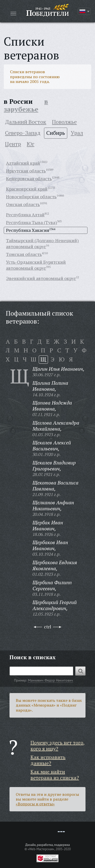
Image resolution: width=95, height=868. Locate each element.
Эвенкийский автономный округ (41, 278)
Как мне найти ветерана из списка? (55, 775)
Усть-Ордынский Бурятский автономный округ (36, 265)
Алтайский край (23, 163)
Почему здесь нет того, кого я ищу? (58, 746)
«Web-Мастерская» (41, 849)
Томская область (24, 254)
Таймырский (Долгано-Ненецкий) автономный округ (42, 243)
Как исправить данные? (48, 760)
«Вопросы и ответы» (35, 804)
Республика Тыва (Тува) (31, 222)
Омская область (23, 204)
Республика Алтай (25, 215)
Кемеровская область (29, 178)
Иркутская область (26, 171)
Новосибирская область (31, 197)
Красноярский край (27, 189)
